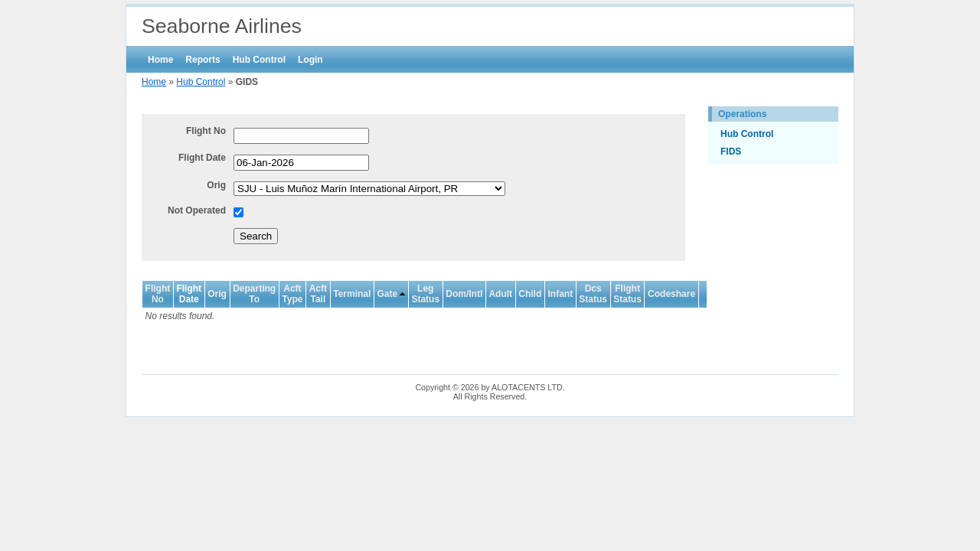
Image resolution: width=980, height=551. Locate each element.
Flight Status (627, 294)
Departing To (254, 294)
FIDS (731, 152)
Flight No (206, 131)
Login (310, 60)
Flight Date (202, 158)
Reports (203, 60)
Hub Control (259, 60)
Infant (560, 294)
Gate (388, 294)
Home (160, 60)
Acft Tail (318, 294)
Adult (500, 294)
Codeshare (671, 294)
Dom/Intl (464, 294)
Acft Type (292, 294)
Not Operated (197, 210)
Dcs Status (593, 294)
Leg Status (425, 294)
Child (530, 294)
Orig (216, 185)
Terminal (352, 294)
